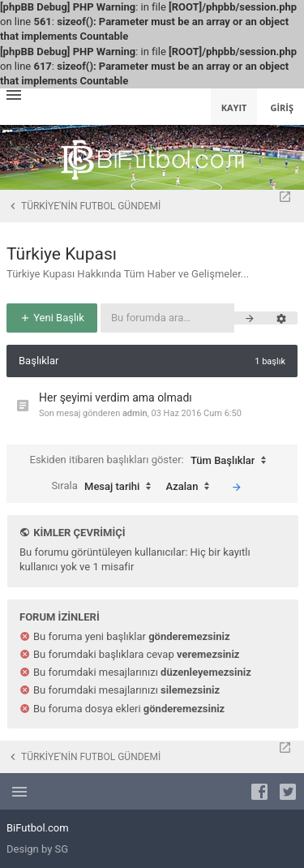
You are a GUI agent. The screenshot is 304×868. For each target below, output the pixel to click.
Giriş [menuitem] (282, 107)
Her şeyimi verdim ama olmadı (116, 397)
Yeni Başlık (52, 318)
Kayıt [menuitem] (234, 107)
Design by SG (37, 849)
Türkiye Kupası (62, 254)
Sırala (105, 487)
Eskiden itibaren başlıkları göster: (152, 461)
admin (135, 413)
